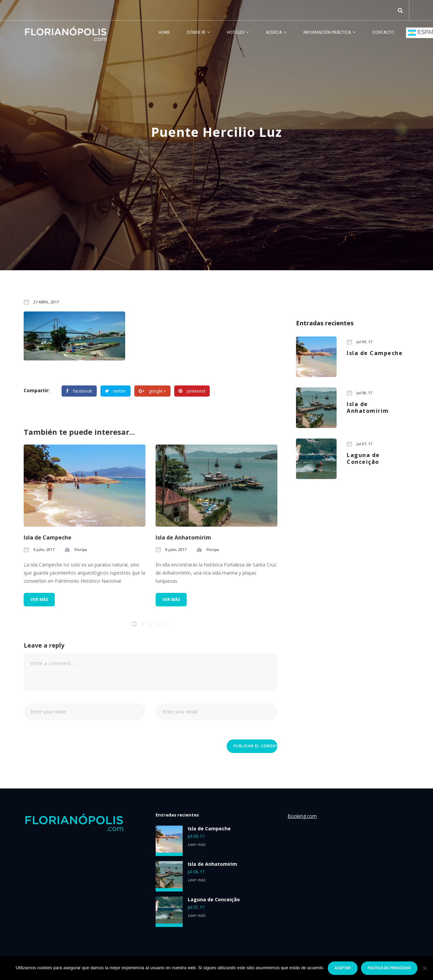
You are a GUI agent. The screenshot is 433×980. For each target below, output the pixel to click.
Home (164, 32)
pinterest (192, 391)
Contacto (383, 32)
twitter (116, 391)
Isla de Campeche (48, 537)
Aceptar (343, 968)
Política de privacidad (389, 968)
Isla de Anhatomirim (183, 537)
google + (152, 391)
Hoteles (236, 32)
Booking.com (302, 816)
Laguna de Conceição (214, 900)
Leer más (197, 844)
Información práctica (327, 32)
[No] (425, 968)
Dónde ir (196, 32)
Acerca (274, 32)
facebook (79, 391)
